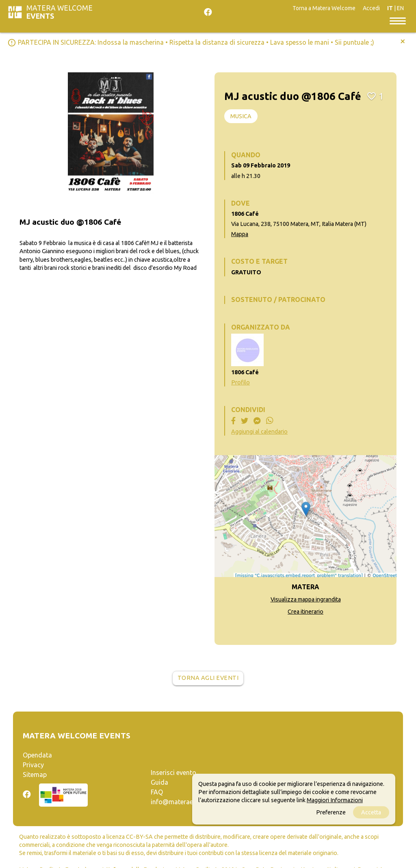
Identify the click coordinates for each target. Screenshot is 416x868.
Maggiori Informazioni (335, 800)
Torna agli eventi (208, 678)
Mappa (240, 234)
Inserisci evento (173, 773)
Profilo (240, 382)
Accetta (371, 812)
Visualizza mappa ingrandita (306, 599)
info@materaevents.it (182, 802)
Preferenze (331, 812)
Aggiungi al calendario (259, 432)
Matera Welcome (60, 12)
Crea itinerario (305, 612)
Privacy (33, 765)
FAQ (157, 792)
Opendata (37, 755)
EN (400, 8)
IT (390, 8)
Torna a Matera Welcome (324, 8)
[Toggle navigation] (398, 20)
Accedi (371, 8)
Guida (159, 782)
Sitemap (35, 775)
